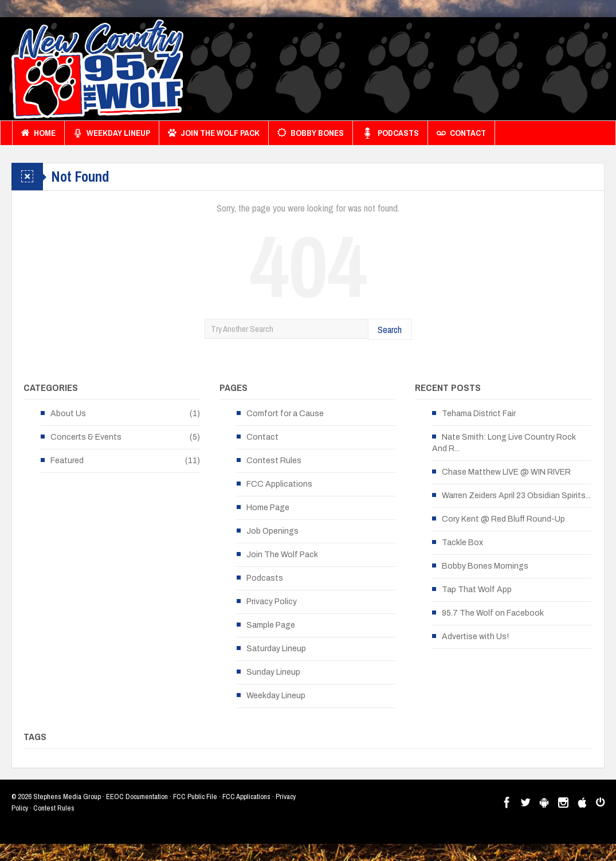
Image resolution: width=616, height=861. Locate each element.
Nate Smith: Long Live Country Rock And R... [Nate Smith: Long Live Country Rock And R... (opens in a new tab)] (504, 443)
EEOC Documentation (137, 797)
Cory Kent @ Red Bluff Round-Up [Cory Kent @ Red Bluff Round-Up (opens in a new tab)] (503, 519)
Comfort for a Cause (285, 414)
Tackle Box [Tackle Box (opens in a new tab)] (462, 543)
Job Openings (272, 531)
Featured (67, 461)
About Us (68, 414)
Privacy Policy (272, 602)
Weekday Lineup (112, 133)
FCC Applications (279, 484)
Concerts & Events (86, 437)
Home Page (268, 508)
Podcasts (390, 133)
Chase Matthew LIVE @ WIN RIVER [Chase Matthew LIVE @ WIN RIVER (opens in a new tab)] (506, 472)
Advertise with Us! (475, 637)
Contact (461, 133)
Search (390, 329)
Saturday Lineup (276, 649)
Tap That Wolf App (477, 590)
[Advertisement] (396, 72)
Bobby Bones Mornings (485, 566)
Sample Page (271, 625)
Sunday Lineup (273, 672)
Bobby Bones (311, 133)
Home (38, 133)
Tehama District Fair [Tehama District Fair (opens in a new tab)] (479, 414)
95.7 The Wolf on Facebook (493, 613)
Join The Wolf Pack (214, 133)
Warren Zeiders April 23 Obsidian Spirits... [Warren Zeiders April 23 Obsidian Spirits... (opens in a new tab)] (516, 496)
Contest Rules (274, 461)
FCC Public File (195, 797)
